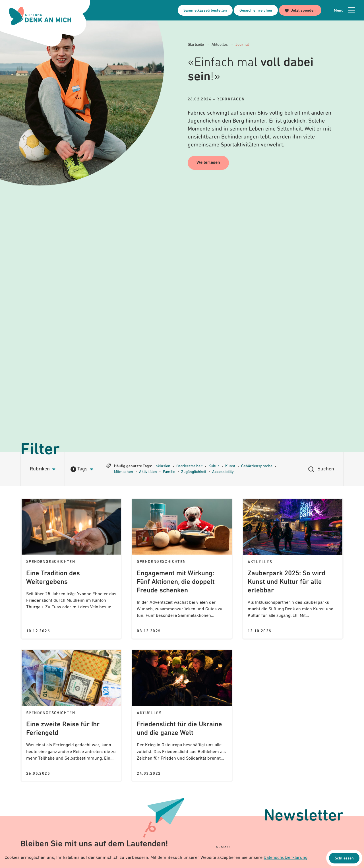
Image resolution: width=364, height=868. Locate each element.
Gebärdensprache (257, 466)
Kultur (214, 466)
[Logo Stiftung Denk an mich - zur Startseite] (41, 16)
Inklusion (162, 466)
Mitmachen (124, 472)
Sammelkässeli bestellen (205, 11)
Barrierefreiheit (189, 466)
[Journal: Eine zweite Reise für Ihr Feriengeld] (71, 715)
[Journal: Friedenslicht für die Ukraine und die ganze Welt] (182, 715)
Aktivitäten (148, 472)
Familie (169, 472)
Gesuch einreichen (256, 11)
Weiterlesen (209, 163)
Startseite (196, 45)
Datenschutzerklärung (286, 858)
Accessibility (223, 472)
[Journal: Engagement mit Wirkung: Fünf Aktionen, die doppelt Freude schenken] (182, 569)
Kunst (230, 466)
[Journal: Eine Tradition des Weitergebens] (71, 569)
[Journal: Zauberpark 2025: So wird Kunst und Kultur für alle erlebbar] (293, 569)
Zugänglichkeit (194, 472)
